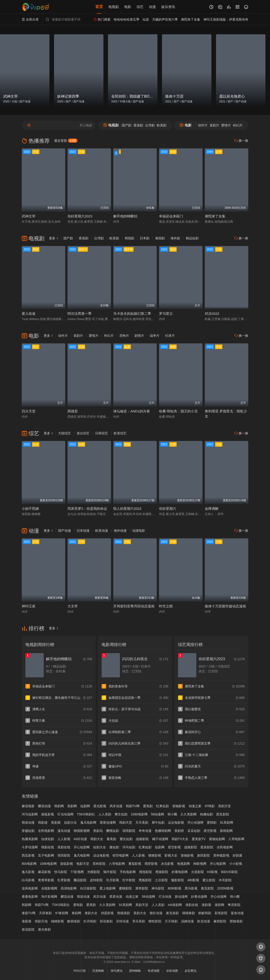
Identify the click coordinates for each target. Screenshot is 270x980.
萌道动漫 (28, 822)
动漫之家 (195, 806)
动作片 (203, 125)
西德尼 (73, 411)
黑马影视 (191, 888)
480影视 (193, 880)
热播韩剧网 (163, 831)
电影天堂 (83, 864)
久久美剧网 (189, 814)
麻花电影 (28, 806)
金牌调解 (212, 509)
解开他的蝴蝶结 (125, 216)
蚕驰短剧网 (217, 839)
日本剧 (145, 238)
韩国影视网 (82, 831)
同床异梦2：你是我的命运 (87, 509)
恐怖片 (124, 336)
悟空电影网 (121, 855)
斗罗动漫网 (30, 847)
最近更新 (66, 141)
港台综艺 (83, 433)
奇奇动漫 (145, 831)
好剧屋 (238, 855)
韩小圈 (172, 814)
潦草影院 (142, 888)
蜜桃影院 (125, 888)
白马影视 (28, 880)
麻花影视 (44, 872)
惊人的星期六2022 (127, 509)
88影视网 (200, 864)
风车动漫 (116, 806)
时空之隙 (166, 606)
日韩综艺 (102, 433)
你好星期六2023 (80, 216)
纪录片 (170, 336)
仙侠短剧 (48, 839)
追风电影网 (30, 888)
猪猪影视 (155, 855)
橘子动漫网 (160, 839)
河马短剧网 (30, 814)
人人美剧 (105, 814)
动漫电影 (139, 531)
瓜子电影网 (46, 855)
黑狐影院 (145, 880)
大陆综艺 (65, 433)
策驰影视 (179, 806)
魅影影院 (178, 880)
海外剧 (175, 238)
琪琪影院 (129, 831)
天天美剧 (142, 822)
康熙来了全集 (215, 216)
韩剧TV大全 (180, 839)
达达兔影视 (176, 822)
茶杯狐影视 (221, 855)
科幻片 (238, 125)
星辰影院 (207, 847)
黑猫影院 (162, 872)
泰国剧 (160, 238)
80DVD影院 (229, 872)
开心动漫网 (195, 822)
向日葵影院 (88, 888)
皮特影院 (96, 880)
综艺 (140, 7)
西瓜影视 (28, 855)
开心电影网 (218, 864)
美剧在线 (64, 847)
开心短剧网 (82, 847)
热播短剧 (206, 814)
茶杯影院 (99, 864)
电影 (128, 7)
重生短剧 (126, 839)
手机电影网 (128, 872)
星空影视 (210, 831)
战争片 (155, 336)
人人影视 (64, 839)
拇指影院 (146, 872)
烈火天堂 (29, 411)
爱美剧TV (199, 839)
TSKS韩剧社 (86, 814)
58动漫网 (158, 814)
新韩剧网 (226, 831)
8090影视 (174, 888)
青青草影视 (46, 880)
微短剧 (114, 847)
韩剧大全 (97, 839)
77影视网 (77, 872)
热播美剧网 (30, 839)
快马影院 (61, 872)
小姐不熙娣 (30, 509)
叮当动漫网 (65, 814)
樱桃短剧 (113, 831)
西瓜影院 (223, 814)
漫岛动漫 (64, 831)
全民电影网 (46, 831)
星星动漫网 (108, 822)
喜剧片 (214, 125)
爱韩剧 (212, 822)
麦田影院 (203, 855)
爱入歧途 (29, 314)
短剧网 (85, 806)
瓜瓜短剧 (194, 831)
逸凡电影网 (88, 822)
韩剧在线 (48, 847)
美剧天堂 (224, 806)
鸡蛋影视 (107, 913)
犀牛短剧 (158, 822)
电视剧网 (184, 864)
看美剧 (111, 839)
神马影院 (158, 888)
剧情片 (139, 336)
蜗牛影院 (110, 872)
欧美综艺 (120, 433)
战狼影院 (142, 839)
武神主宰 (29, 216)
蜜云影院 (209, 880)
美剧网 (72, 806)
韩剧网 (59, 806)
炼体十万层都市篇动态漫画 (225, 606)
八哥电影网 (236, 839)
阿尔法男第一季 (80, 314)
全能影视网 (49, 888)
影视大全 (171, 855)
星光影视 (100, 806)
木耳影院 (225, 880)
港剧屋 (27, 921)
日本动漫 (83, 531)
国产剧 (127, 125)
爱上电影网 (108, 888)
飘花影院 (80, 880)
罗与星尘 (166, 314)
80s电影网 (29, 864)
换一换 (241, 141)
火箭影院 (197, 872)
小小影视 (236, 864)
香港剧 (138, 125)
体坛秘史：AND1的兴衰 (132, 411)
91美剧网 (227, 822)
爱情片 (226, 125)
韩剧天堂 (126, 822)
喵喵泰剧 (189, 913)
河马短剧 (129, 847)
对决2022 (212, 314)
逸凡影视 (28, 872)
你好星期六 (168, 509)
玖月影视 (113, 880)
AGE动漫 (80, 839)
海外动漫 (120, 531)
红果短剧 (162, 806)
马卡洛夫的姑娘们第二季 (132, 314)
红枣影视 (64, 880)
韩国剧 (130, 238)
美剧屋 (56, 822)
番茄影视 (135, 864)
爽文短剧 (121, 814)
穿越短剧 (28, 831)
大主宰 (73, 606)
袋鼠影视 (48, 814)
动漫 (152, 7)
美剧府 (179, 831)
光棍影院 (94, 872)
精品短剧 (192, 238)
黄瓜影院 (207, 888)
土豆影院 (161, 880)
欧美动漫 (102, 531)
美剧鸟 (98, 831)
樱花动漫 (44, 806)
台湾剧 (150, 125)
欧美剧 (162, 125)
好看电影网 (180, 872)
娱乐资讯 (168, 7)
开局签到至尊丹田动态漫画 (134, 606)
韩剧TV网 (133, 806)
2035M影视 (225, 888)
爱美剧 (148, 806)
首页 (99, 7)
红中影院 (129, 880)
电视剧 (114, 7)
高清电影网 (69, 888)
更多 (54, 238)
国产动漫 (65, 531)
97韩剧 (210, 806)
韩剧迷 (43, 822)
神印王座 (29, 606)
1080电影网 (139, 814)
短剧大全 (70, 822)
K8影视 (212, 872)
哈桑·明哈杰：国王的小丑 (178, 411)
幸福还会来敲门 (171, 216)
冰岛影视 (167, 864)
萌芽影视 (151, 864)
